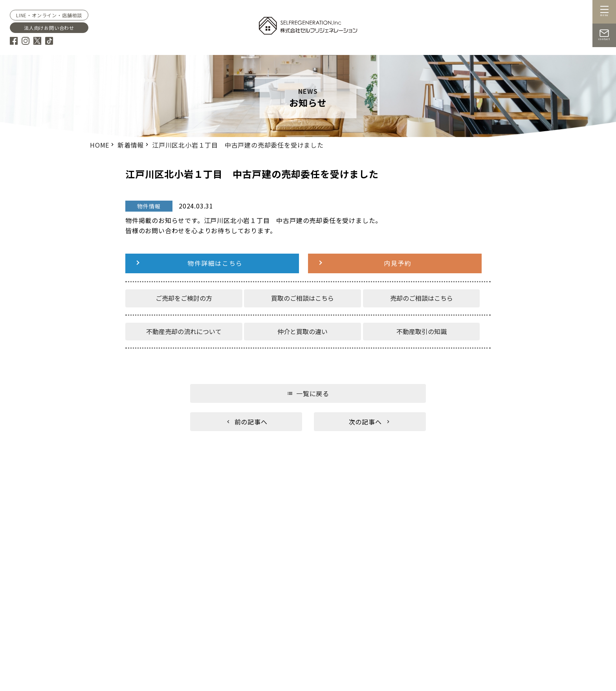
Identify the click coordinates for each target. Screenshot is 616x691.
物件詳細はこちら (215, 263)
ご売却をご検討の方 (184, 298)
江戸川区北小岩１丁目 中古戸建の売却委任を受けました (238, 145)
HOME (100, 145)
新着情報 (131, 145)
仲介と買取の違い (302, 331)
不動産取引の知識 (422, 331)
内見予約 (398, 263)
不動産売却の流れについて (184, 331)
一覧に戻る (313, 393)
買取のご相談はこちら (302, 298)
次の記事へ (365, 422)
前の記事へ (251, 422)
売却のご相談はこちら (422, 298)
